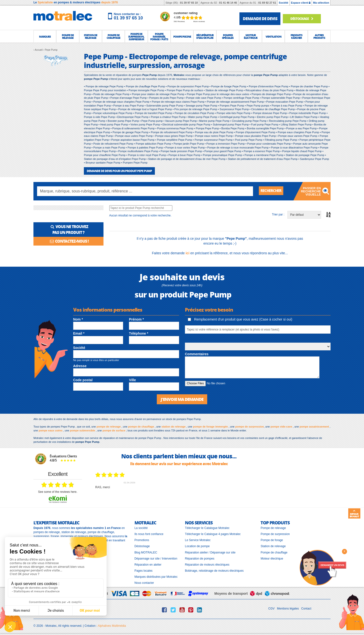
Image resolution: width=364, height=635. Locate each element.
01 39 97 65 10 (189, 3)
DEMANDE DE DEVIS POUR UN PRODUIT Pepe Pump (119, 171)
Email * (79, 333)
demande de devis (260, 19)
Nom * (78, 319)
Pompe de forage (272, 540)
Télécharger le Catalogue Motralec (207, 528)
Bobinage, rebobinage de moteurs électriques (214, 570)
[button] (45, 36)
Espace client (301, 3)
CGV (271, 608)
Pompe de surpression (275, 534)
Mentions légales (288, 608)
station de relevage (174, 426)
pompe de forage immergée (211, 426)
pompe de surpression (250, 426)
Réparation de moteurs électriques (207, 564)
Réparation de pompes (200, 558)
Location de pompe (197, 546)
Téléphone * (138, 333)
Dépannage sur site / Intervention (156, 558)
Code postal (83, 380)
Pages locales (144, 570)
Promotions (142, 540)
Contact (306, 608)
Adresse (80, 366)
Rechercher (272, 191)
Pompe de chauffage (274, 552)
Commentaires (197, 354)
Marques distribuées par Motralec (156, 576)
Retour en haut (354, 514)
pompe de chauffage (141, 426)
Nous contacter (144, 583)
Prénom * (136, 319)
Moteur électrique (272, 558)
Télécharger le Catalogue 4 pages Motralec (213, 534)
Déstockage (304, 19)
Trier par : (278, 214)
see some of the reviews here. (58, 491)
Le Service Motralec (198, 540)
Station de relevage (273, 546)
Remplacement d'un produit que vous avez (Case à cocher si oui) (240, 319)
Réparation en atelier (148, 564)
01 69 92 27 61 (267, 3)
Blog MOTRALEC (146, 552)
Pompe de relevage (273, 528)
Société (283, 3)
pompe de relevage (109, 426)
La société (141, 528)
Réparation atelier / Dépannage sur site (210, 552)
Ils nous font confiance (149, 534)
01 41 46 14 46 (228, 3)
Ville (132, 380)
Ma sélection (321, 3)
